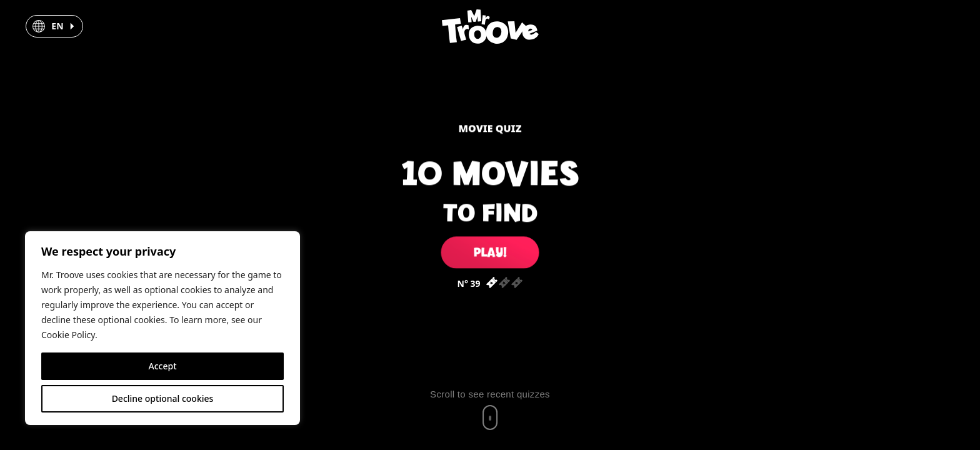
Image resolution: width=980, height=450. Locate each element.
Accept (163, 366)
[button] (54, 26)
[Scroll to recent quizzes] (490, 409)
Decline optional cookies (163, 398)
